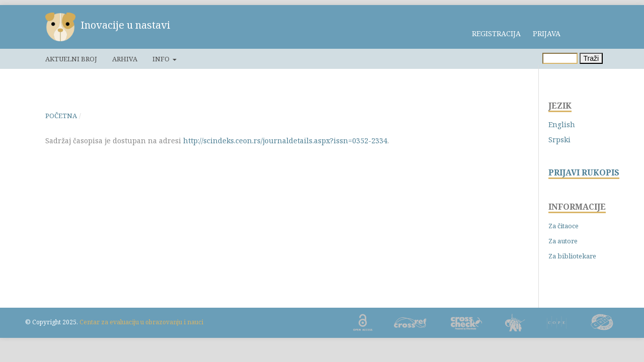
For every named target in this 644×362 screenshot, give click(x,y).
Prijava (547, 33)
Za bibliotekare (572, 256)
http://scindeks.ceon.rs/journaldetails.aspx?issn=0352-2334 (285, 141)
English (562, 124)
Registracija (496, 33)
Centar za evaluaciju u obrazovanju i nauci (141, 322)
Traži (591, 58)
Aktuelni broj (71, 59)
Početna (61, 116)
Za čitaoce (563, 226)
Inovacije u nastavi (125, 25)
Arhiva (125, 59)
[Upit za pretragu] (560, 58)
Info (162, 59)
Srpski (559, 140)
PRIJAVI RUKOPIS (584, 173)
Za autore (563, 241)
